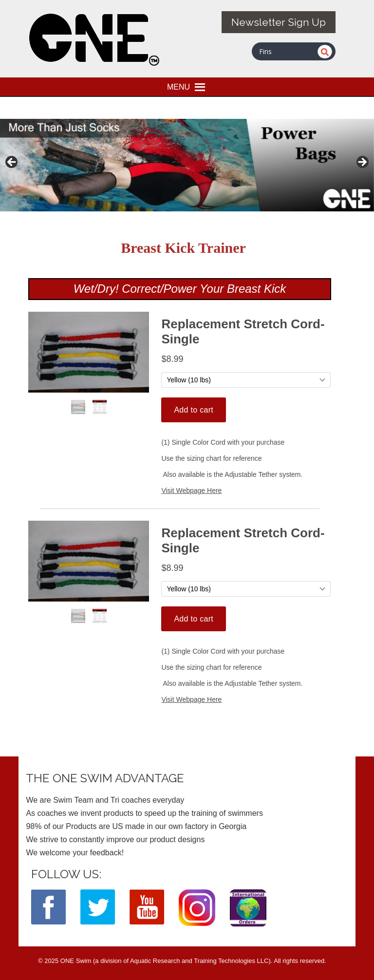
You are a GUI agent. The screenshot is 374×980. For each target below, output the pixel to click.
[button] (178, 87)
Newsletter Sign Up (279, 22)
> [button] (362, 163)
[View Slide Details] (187, 165)
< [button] (12, 163)
